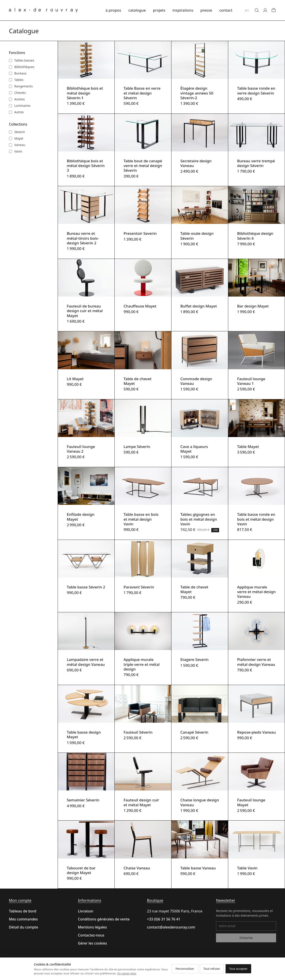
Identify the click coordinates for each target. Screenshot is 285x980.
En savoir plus (127, 973)
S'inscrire (246, 938)
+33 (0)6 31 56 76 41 (164, 919)
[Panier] (274, 10)
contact (226, 10)
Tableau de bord (23, 911)
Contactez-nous (91, 935)
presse (206, 10)
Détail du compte (23, 927)
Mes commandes (23, 919)
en (247, 10)
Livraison (86, 911)
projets (159, 10)
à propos (113, 10)
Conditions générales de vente (104, 919)
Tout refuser (212, 969)
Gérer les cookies (92, 943)
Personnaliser (185, 969)
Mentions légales (92, 927)
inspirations (183, 10)
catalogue (137, 10)
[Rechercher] (257, 10)
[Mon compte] (265, 10)
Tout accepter (238, 969)
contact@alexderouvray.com (171, 927)
